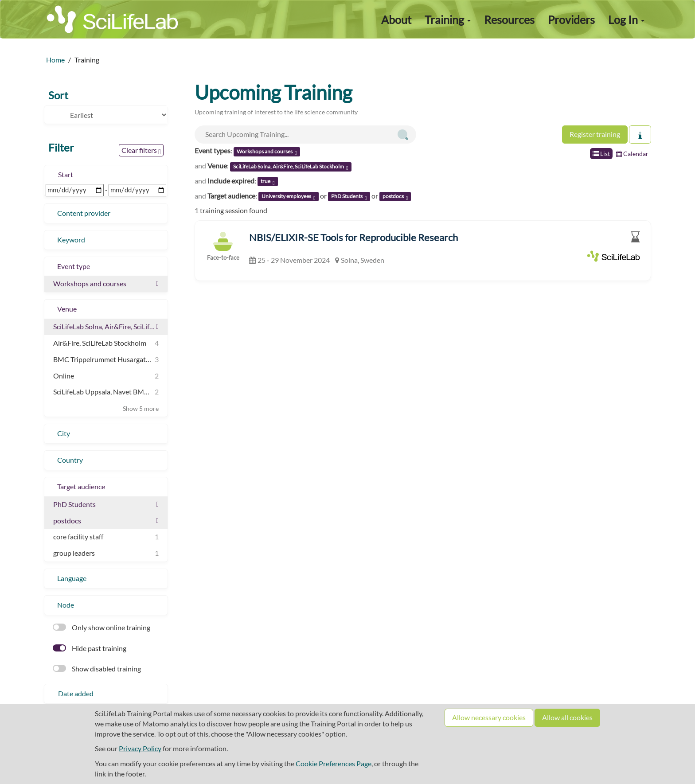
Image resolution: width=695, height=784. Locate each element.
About (396, 20)
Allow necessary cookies (489, 717)
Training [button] (448, 20)
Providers (571, 20)
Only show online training (102, 627)
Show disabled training (97, 669)
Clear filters (141, 151)
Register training (595, 134)
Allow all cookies (567, 717)
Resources (509, 20)
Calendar (632, 154)
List (601, 154)
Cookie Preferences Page (334, 763)
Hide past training (90, 648)
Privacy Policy (140, 748)
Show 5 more (141, 408)
